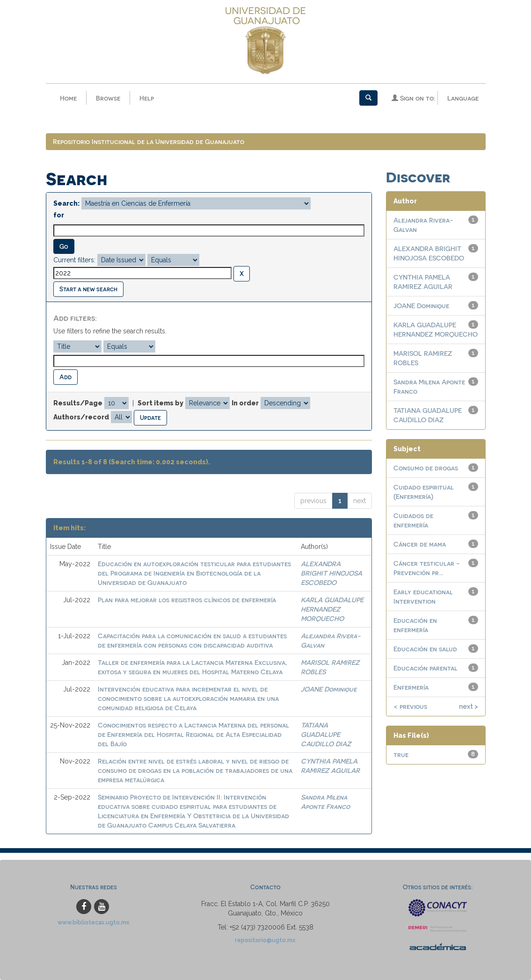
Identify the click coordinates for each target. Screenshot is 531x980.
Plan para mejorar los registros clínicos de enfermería (187, 600)
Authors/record (81, 417)
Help (147, 98)
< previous (410, 706)
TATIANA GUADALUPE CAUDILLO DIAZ (326, 734)
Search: (66, 203)
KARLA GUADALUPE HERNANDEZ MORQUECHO (332, 609)
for (59, 215)
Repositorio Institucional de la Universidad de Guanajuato (149, 141)
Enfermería (411, 687)
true (401, 754)
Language (463, 98)
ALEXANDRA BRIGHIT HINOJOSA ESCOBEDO (331, 573)
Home (68, 98)
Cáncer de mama (420, 544)
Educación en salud (425, 649)
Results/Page (78, 403)
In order (245, 403)
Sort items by (160, 403)
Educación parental (426, 668)
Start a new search (88, 289)
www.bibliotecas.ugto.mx (94, 922)
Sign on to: (413, 98)
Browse (108, 98)
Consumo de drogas (426, 468)
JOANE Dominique (329, 689)
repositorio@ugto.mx (265, 940)
